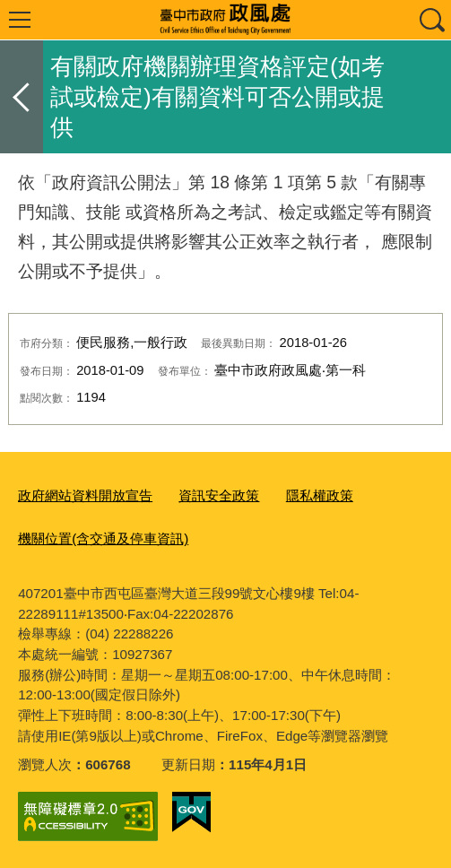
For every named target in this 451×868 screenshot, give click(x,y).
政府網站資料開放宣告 (85, 495)
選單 (20, 20)
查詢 (431, 20)
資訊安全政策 (219, 495)
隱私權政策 (320, 495)
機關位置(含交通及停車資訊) (103, 538)
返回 (22, 97)
